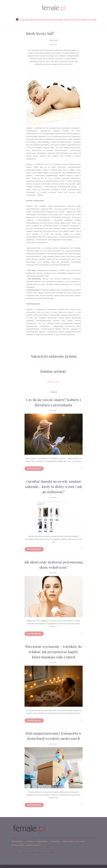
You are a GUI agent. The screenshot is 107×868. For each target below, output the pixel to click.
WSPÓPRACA (17, 841)
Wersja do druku (53, 382)
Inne (94, 19)
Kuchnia (40, 19)
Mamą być (87, 19)
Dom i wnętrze (65, 19)
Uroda (55, 19)
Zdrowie (48, 19)
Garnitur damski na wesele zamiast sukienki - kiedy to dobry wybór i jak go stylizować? (54, 487)
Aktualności (24, 19)
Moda (33, 19)
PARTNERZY (42, 841)
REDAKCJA (55, 841)
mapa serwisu (34, 845)
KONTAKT (30, 841)
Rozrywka (77, 19)
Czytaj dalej (34, 469)
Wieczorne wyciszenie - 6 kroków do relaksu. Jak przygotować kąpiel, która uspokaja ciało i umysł (54, 652)
